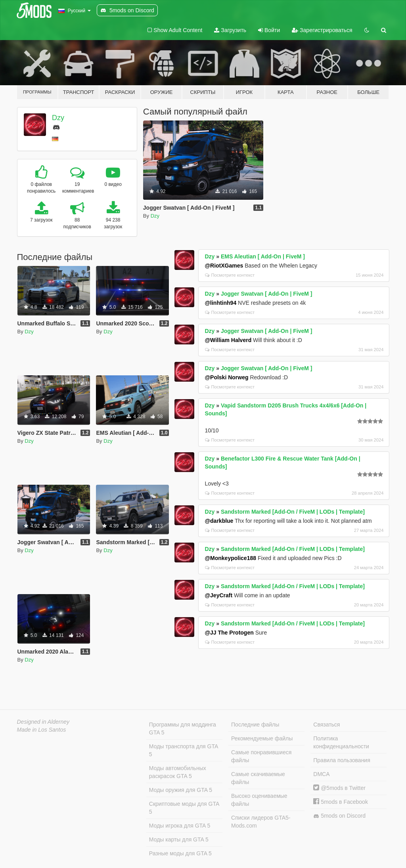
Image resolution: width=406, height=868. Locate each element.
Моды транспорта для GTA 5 (184, 750)
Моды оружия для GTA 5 (181, 790)
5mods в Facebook (341, 802)
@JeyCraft (218, 595)
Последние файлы (255, 725)
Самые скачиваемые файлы (258, 778)
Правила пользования (342, 760)
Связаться (327, 725)
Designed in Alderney (43, 722)
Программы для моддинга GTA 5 (183, 728)
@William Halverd (228, 340)
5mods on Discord (339, 816)
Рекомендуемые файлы (262, 738)
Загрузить (230, 30)
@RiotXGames (224, 266)
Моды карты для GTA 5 (179, 839)
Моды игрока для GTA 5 (180, 826)
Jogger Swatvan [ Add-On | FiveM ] (267, 294)
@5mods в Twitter (339, 788)
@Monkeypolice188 (230, 558)
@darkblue (219, 521)
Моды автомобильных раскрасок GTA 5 (178, 772)
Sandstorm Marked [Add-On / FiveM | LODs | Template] (293, 512)
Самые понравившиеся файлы (261, 756)
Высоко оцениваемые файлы (259, 800)
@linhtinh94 (220, 303)
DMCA (321, 774)
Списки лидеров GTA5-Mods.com (261, 822)
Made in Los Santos (42, 730)
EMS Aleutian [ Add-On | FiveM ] (263, 256)
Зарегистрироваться (322, 30)
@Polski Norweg (226, 377)
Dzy (58, 118)
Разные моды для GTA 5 (180, 853)
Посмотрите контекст (230, 275)
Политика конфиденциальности (341, 742)
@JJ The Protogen (229, 633)
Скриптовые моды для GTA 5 (184, 808)
